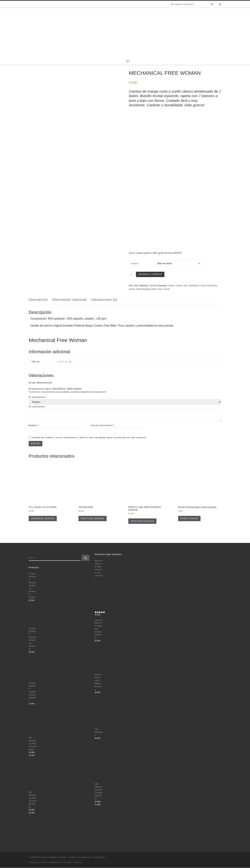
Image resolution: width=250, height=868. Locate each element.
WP (45, 862)
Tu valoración (37, 407)
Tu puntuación (38, 397)
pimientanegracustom (147, 289)
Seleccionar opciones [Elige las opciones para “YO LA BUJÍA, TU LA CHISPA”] (43, 519)
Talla (135, 263)
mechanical (194, 286)
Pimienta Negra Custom (52, 857)
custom (179, 286)
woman (167, 289)
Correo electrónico (103, 425)
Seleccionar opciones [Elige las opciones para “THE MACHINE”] (93, 519)
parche (132, 289)
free (186, 286)
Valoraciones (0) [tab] (104, 300)
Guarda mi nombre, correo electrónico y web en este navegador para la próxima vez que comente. (90, 438)
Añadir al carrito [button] (189, 519)
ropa (160, 289)
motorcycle (212, 286)
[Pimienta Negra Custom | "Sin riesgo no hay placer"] (125, 32)
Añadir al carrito (150, 274)
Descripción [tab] (38, 300)
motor (203, 286)
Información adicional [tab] (69, 300)
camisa (171, 286)
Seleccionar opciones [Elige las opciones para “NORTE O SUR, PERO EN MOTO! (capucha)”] (143, 521)
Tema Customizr (75, 862)
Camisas (153, 286)
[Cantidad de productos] (132, 275)
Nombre (34, 425)
